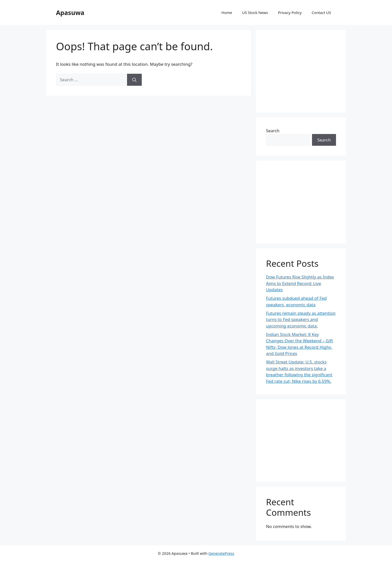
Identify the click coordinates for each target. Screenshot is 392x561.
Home (227, 12)
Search (273, 131)
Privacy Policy (290, 12)
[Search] (134, 80)
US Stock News (255, 12)
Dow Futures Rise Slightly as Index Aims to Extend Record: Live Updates (300, 283)
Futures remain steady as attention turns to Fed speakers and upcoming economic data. (301, 319)
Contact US (321, 12)
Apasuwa (70, 12)
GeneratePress (221, 553)
